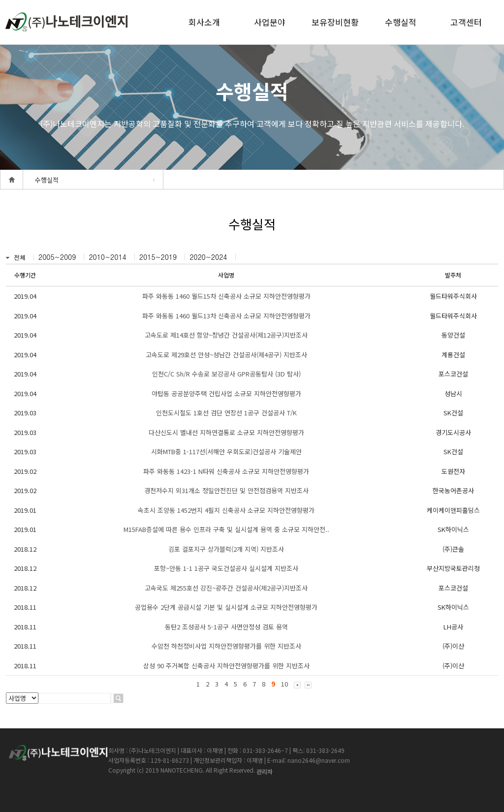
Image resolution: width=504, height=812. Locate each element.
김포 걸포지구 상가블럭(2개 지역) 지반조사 (226, 549)
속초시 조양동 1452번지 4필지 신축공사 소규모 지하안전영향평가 (226, 510)
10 (284, 684)
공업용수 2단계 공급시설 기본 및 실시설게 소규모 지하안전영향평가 (226, 607)
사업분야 (270, 22)
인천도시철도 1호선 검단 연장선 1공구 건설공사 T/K (226, 413)
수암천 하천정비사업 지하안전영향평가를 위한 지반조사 (226, 646)
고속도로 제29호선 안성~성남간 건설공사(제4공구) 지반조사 (226, 355)
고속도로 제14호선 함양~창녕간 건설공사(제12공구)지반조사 (226, 335)
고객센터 (466, 22)
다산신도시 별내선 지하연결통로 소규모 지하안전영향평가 (226, 432)
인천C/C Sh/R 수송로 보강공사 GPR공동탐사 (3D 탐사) (226, 374)
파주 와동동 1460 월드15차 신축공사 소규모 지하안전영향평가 (226, 296)
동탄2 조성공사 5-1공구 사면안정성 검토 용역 (226, 627)
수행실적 (401, 22)
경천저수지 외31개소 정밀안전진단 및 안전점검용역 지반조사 (226, 490)
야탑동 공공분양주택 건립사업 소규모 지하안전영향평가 (226, 393)
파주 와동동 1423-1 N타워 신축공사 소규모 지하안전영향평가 (226, 471)
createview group (66, 22)
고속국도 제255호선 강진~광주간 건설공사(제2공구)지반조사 (226, 588)
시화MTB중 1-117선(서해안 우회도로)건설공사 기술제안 (226, 452)
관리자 (265, 771)
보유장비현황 (335, 22)
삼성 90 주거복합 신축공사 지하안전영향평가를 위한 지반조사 (226, 666)
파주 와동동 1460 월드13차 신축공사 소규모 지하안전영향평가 (226, 316)
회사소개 (204, 22)
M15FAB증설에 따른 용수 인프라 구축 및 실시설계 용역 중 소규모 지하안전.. (226, 529)
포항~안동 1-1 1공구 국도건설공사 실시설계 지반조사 (226, 568)
